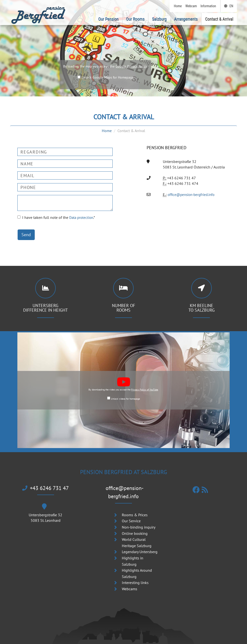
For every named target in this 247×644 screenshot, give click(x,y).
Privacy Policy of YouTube (145, 390)
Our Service (131, 513)
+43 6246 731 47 (45, 488)
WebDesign (174, 640)
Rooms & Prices (135, 507)
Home (107, 131)
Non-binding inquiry (139, 519)
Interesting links (135, 575)
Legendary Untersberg (140, 544)
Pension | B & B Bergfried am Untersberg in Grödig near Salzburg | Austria (123, 640)
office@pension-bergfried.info (193, 195)
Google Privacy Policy (131, 66)
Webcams (130, 581)
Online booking (135, 525)
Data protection (82, 217)
